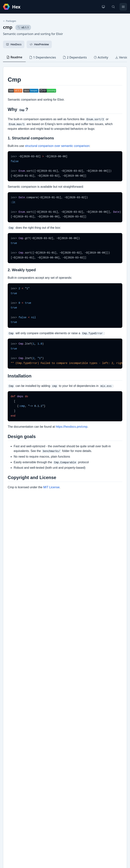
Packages (10, 21)
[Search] (113, 7)
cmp (8, 27)
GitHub (11, 722)
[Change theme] (103, 7)
